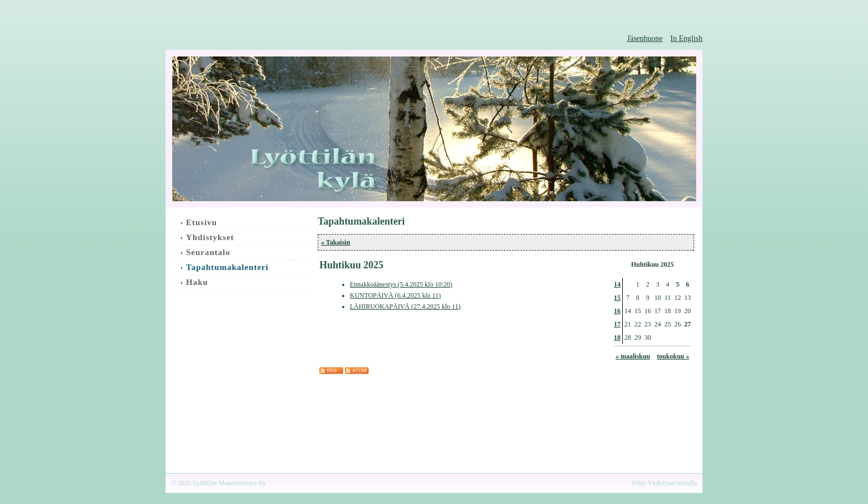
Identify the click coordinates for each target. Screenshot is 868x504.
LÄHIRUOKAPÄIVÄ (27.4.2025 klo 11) (405, 306)
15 (617, 298)
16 (617, 311)
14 (617, 284)
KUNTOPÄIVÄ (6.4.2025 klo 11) (395, 295)
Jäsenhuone (645, 38)
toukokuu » (673, 356)
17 (617, 324)
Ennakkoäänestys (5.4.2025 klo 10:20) (401, 284)
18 (617, 337)
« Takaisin (335, 242)
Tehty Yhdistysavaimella (664, 483)
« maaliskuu (633, 356)
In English (686, 38)
